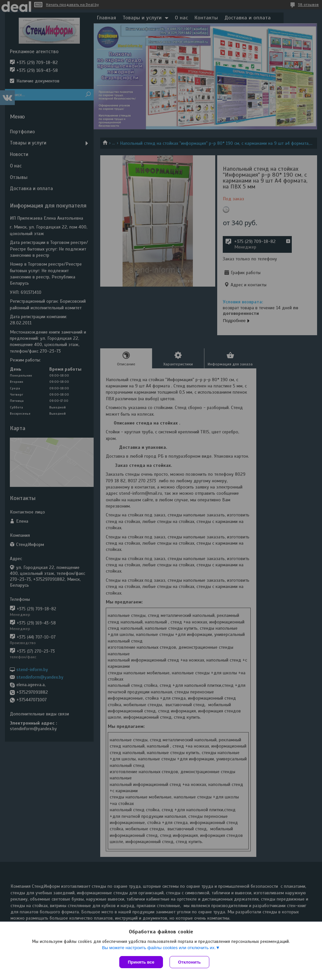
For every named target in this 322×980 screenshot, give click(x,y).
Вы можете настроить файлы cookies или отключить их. (159, 948)
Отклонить (189, 962)
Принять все (141, 962)
